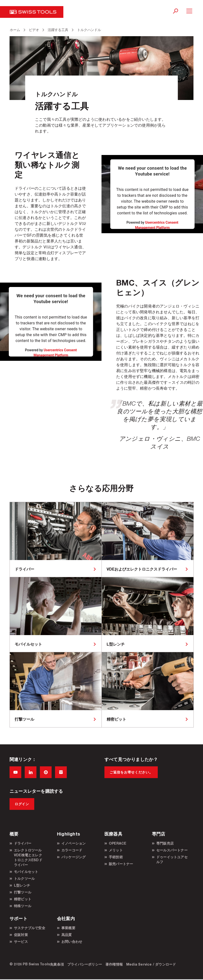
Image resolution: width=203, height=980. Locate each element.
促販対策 (21, 935)
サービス (21, 941)
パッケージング (73, 857)
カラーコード (72, 850)
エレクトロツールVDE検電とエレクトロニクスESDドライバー (28, 857)
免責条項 (57, 964)
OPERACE (118, 843)
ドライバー (23, 843)
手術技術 (116, 857)
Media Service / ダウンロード (151, 964)
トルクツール (24, 878)
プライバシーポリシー (85, 964)
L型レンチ (22, 885)
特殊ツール (23, 906)
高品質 (67, 935)
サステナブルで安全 (30, 928)
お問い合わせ (72, 941)
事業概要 (68, 928)
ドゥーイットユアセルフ (172, 859)
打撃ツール (23, 892)
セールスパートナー (172, 850)
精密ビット (23, 899)
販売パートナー (121, 864)
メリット (116, 850)
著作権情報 (114, 964)
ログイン (22, 804)
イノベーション (73, 843)
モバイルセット (26, 872)
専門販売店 (165, 843)
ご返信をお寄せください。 (131, 772)
